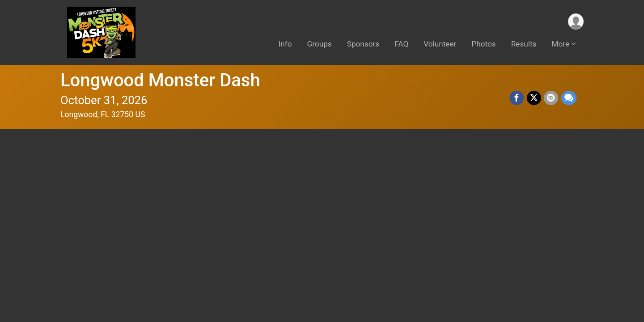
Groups (320, 44)
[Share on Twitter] (534, 98)
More (560, 44)
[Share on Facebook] (517, 98)
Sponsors (363, 44)
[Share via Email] (551, 98)
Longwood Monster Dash (160, 80)
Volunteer (440, 44)
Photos (483, 44)
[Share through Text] (569, 98)
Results (524, 44)
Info (285, 44)
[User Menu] (575, 22)
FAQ (401, 44)
